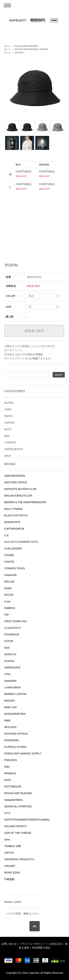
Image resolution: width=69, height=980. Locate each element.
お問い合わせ (9, 944)
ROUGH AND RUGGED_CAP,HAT (31, 49)
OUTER (9, 403)
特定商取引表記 (41, 948)
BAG (7, 436)
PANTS (8, 416)
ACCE (8, 429)
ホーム (7, 46)
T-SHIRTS (10, 443)
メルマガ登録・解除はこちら (22, 914)
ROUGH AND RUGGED (26, 46)
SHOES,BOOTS (14, 449)
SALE (8, 456)
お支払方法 (55, 944)
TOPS (8, 409)
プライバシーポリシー (33, 944)
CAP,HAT (19, 53)
